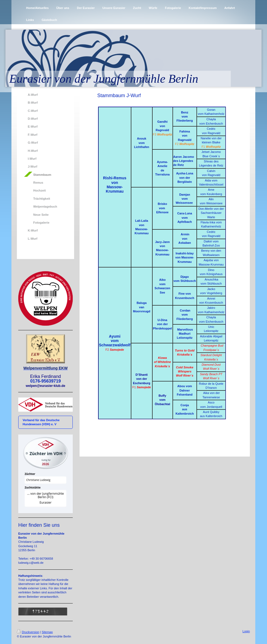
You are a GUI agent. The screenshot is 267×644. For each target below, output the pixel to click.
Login (246, 631)
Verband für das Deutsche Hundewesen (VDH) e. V (41, 422)
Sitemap (47, 632)
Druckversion (28, 632)
